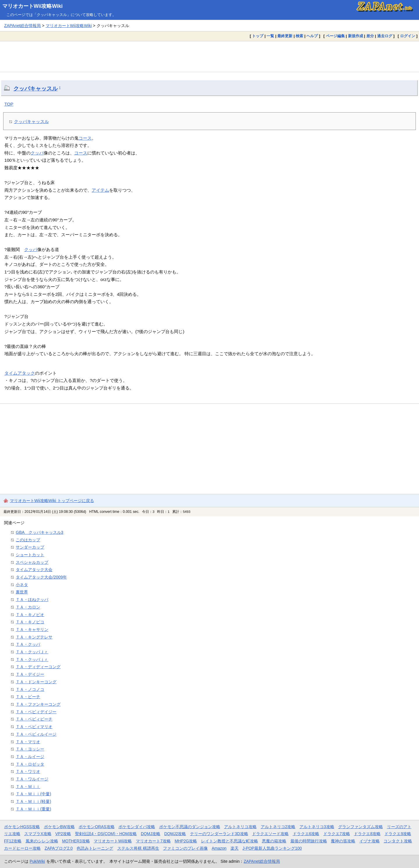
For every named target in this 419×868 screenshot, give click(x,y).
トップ (258, 36)
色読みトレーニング (95, 848)
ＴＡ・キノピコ (30, 622)
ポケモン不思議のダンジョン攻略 (190, 827)
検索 (299, 36)
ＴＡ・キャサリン (32, 629)
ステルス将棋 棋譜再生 (138, 848)
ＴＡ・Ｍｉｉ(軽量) (33, 801)
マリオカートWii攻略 (113, 841)
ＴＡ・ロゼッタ (30, 764)
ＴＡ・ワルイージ (32, 779)
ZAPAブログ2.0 (58, 848)
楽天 (235, 848)
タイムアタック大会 (34, 570)
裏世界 (22, 592)
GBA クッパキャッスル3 (39, 532)
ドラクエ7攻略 (337, 834)
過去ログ (385, 36)
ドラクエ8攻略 (367, 834)
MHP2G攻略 (186, 841)
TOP (9, 104)
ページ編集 (335, 36)
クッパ (37, 153)
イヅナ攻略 (370, 841)
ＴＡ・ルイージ (30, 757)
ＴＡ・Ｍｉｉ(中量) (33, 794)
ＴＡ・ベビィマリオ (34, 727)
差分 (370, 36)
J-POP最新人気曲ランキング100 (272, 848)
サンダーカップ (30, 547)
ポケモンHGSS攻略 (22, 827)
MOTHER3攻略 (76, 841)
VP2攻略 (63, 834)
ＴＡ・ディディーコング (38, 667)
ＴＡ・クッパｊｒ (32, 659)
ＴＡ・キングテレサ (34, 637)
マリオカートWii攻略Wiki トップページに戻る (52, 501)
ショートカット (30, 555)
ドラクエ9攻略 (398, 834)
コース (85, 138)
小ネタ (22, 585)
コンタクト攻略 (398, 841)
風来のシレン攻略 (42, 841)
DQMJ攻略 (151, 834)
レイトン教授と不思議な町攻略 (230, 841)
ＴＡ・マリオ (28, 742)
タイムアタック (20, 373)
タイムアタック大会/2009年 (41, 577)
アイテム (100, 190)
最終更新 (285, 36)
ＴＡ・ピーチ (28, 697)
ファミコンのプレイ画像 (185, 848)
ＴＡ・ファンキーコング (38, 704)
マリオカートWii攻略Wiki (33, 6)
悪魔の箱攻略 (274, 841)
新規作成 (356, 36)
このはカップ (28, 540)
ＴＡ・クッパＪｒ (32, 652)
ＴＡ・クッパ (28, 644)
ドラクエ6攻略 (306, 834)
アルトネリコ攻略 (240, 827)
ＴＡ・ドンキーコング (36, 682)
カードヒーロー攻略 (22, 848)
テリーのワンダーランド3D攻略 (219, 834)
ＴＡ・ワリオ (28, 771)
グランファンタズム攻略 (361, 827)
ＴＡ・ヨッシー (30, 749)
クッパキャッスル (35, 89)
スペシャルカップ (32, 562)
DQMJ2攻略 (175, 834)
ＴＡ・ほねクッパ (32, 600)
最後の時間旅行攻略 (309, 841)
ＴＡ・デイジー (30, 674)
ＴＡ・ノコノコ (30, 689)
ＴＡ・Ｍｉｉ (28, 787)
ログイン (408, 36)
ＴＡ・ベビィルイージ (36, 734)
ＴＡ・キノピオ (30, 615)
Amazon (219, 848)
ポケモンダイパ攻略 (137, 827)
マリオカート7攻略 (153, 841)
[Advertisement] (210, 56)
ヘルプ (312, 36)
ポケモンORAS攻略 (96, 827)
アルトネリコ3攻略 (317, 827)
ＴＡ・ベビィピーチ (34, 719)
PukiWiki (37, 861)
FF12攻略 (13, 841)
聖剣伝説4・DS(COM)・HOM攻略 (106, 834)
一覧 (270, 36)
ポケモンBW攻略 (59, 827)
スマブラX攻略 (38, 834)
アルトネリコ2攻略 (278, 827)
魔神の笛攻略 (343, 841)
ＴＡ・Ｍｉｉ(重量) (33, 809)
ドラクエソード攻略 (270, 834)
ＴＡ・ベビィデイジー (36, 712)
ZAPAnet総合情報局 (22, 26)
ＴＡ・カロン (28, 607)
